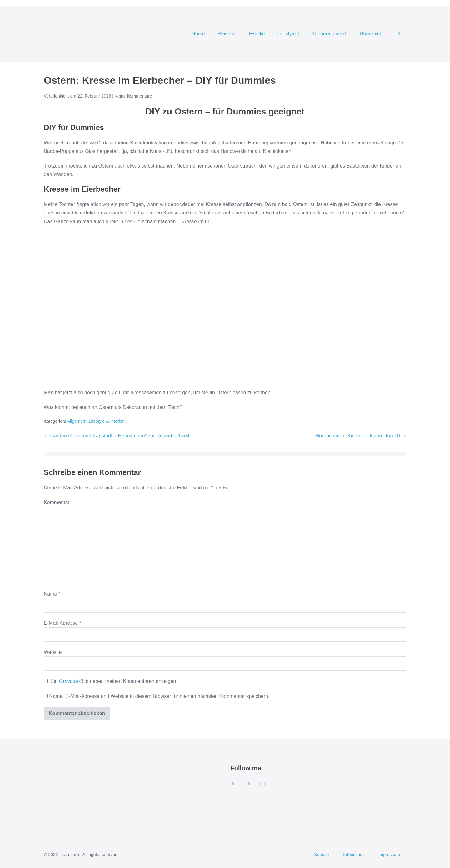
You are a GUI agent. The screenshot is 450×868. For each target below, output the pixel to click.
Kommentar (58, 502)
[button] (399, 34)
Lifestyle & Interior (106, 421)
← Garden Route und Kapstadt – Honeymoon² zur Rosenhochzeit (117, 436)
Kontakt (321, 855)
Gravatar (69, 681)
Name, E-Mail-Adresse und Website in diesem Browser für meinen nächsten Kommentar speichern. (159, 696)
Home (198, 34)
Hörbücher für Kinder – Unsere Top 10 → (361, 436)
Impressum (389, 855)
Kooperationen (329, 34)
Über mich (373, 34)
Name (52, 594)
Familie (257, 34)
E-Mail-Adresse (62, 623)
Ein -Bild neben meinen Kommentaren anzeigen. (114, 681)
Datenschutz (354, 855)
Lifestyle (288, 34)
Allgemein (77, 421)
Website (53, 652)
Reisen (227, 34)
